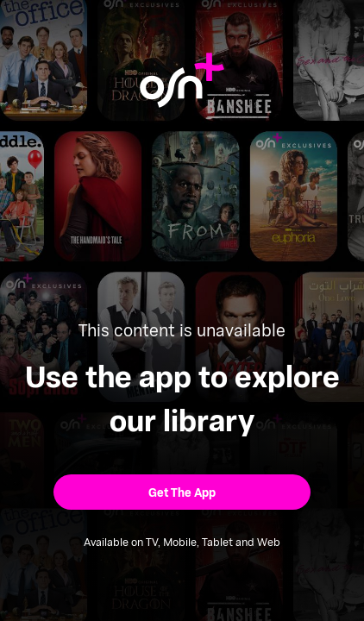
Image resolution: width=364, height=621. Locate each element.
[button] (182, 492)
